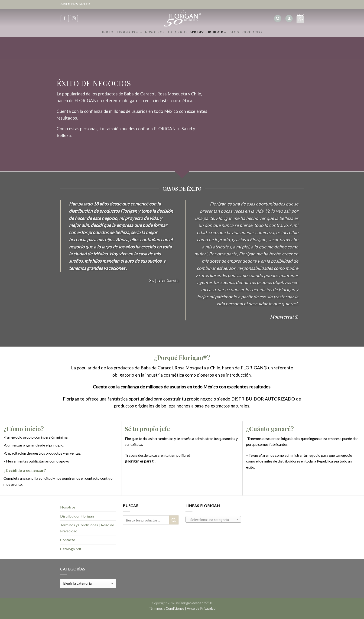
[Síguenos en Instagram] (74, 19)
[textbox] (212, 520)
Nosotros (155, 32)
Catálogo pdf (71, 549)
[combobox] (213, 519)
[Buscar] (278, 19)
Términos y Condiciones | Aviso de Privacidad (87, 528)
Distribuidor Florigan (77, 516)
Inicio (108, 32)
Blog (234, 32)
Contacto (252, 32)
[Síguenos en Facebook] (65, 19)
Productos (129, 33)
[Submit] (174, 520)
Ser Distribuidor (208, 33)
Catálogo (177, 32)
